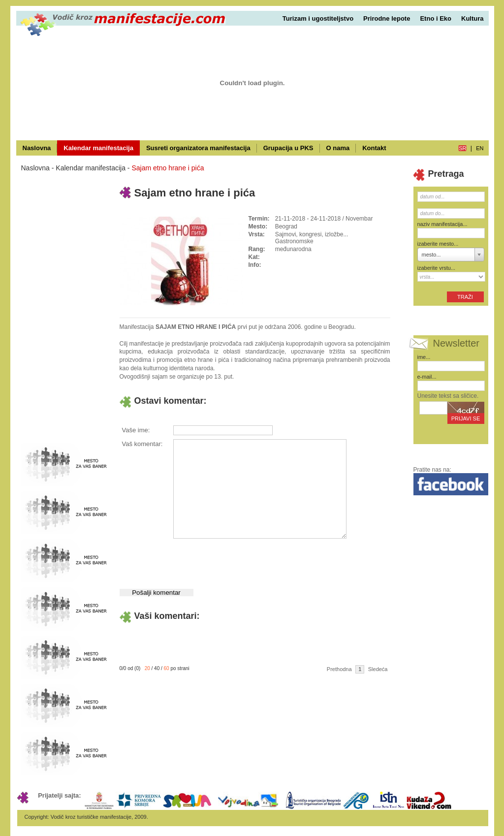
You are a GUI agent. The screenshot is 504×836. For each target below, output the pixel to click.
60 (167, 668)
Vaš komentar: (142, 444)
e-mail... (427, 377)
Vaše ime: (136, 430)
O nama (338, 148)
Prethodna (339, 669)
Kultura (472, 18)
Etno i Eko (436, 18)
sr (462, 148)
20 (147, 668)
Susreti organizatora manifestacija (198, 148)
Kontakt (374, 148)
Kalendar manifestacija (98, 148)
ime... (424, 357)
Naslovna (37, 148)
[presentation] (248, 560)
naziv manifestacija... (442, 224)
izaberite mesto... (438, 244)
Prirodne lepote (387, 18)
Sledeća (378, 669)
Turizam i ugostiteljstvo (318, 18)
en (480, 148)
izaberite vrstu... (437, 268)
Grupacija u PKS (288, 148)
